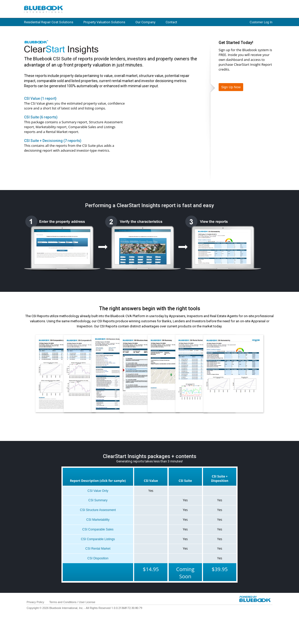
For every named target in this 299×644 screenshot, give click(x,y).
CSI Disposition (98, 558)
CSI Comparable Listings (98, 539)
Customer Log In (261, 22)
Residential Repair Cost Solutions (49, 22)
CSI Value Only (98, 491)
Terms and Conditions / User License (72, 602)
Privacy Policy (35, 602)
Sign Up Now (231, 87)
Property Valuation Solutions (104, 22)
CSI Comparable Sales (98, 529)
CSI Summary (98, 500)
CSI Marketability (98, 520)
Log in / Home (80, 9)
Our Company (145, 22)
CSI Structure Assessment (98, 510)
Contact (171, 22)
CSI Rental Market (98, 549)
